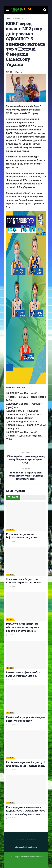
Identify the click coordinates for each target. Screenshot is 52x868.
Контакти (31, 840)
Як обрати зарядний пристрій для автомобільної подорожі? (26, 764)
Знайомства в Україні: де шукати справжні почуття (24, 581)
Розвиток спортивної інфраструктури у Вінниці (24, 536)
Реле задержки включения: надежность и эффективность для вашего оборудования (26, 811)
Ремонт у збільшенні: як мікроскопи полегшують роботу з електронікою (22, 628)
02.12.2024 (10, 818)
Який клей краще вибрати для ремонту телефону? (26, 719)
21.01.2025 (10, 770)
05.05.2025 (10, 635)
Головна (9, 18)
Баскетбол (19, 18)
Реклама (20, 840)
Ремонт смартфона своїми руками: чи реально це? (23, 674)
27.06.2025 (10, 587)
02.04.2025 (10, 680)
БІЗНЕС (10, 530)
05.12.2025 (10, 542)
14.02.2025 (10, 725)
